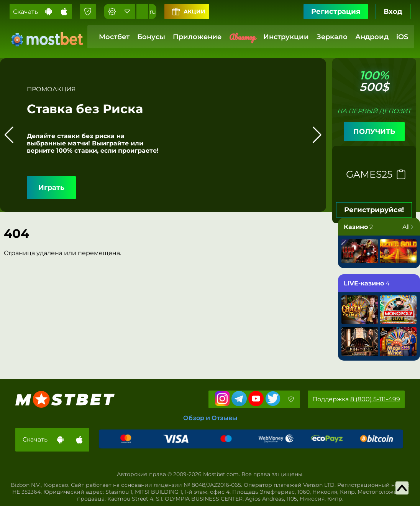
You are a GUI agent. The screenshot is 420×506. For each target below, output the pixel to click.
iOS (402, 37)
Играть (51, 188)
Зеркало (332, 37)
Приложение (197, 37)
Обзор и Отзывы (210, 418)
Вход (393, 12)
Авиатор (242, 37)
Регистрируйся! (374, 210)
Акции (189, 12)
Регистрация (336, 12)
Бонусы (151, 37)
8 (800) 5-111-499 (375, 399)
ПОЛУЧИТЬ (374, 132)
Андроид (372, 37)
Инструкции (286, 37)
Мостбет (114, 37)
